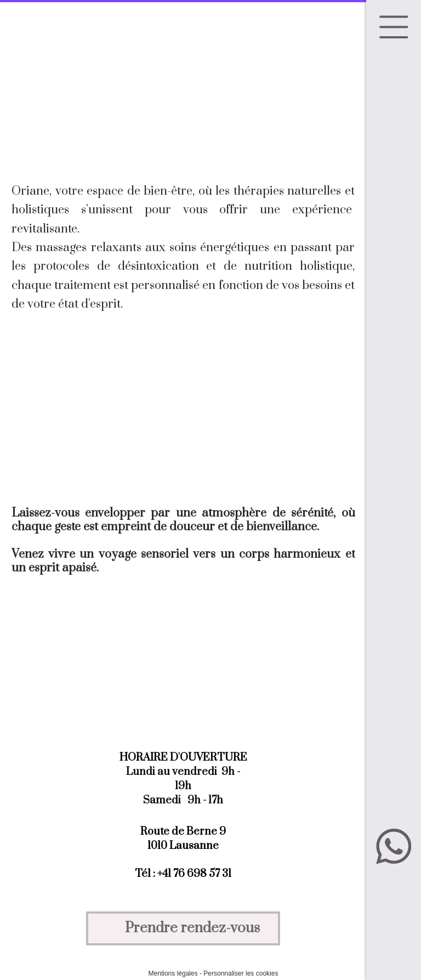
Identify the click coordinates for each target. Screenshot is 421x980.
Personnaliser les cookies (241, 973)
